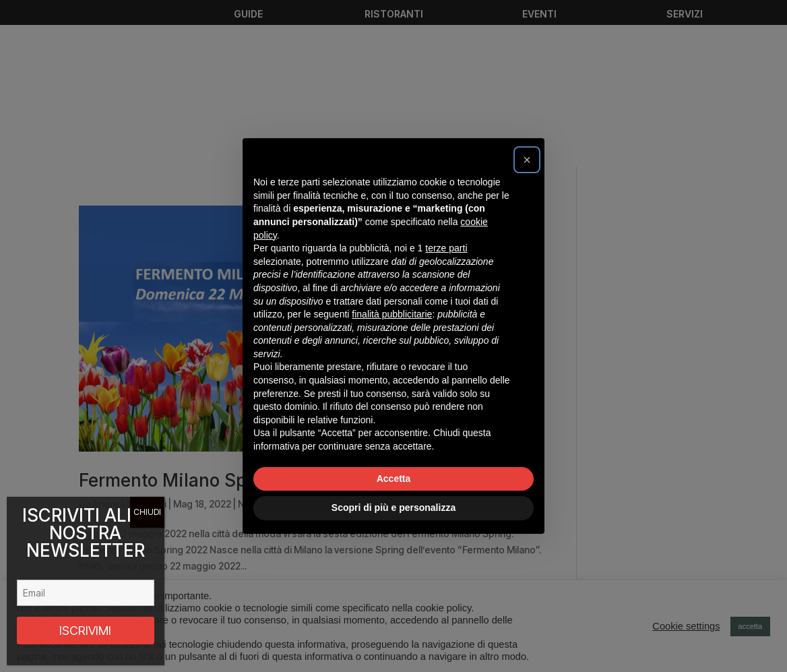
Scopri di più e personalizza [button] (393, 508)
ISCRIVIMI (85, 631)
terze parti (446, 248)
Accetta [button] (394, 479)
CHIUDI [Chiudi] (147, 512)
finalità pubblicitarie (392, 314)
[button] (527, 160)
